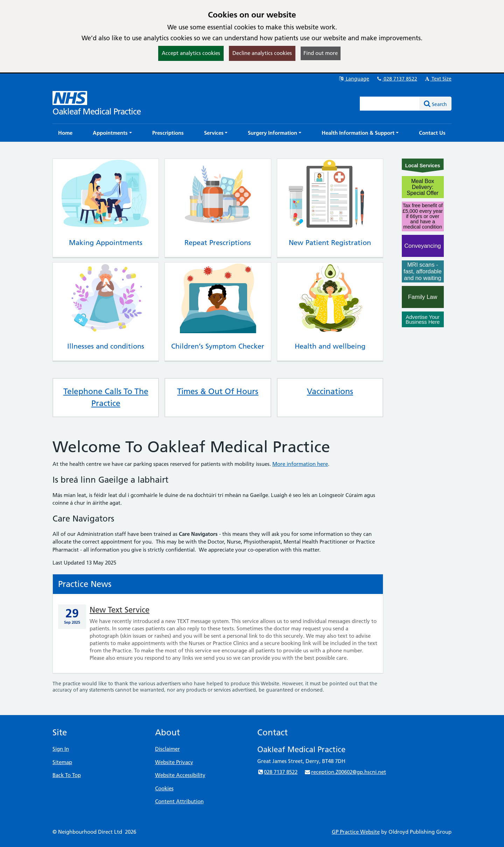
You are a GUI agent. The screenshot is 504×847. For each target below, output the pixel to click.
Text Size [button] (438, 79)
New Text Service (120, 610)
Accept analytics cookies (191, 53)
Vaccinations (330, 391)
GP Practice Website (356, 832)
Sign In (61, 749)
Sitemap (62, 762)
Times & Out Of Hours (218, 391)
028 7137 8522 (397, 79)
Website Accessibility (180, 775)
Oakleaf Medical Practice (97, 111)
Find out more (321, 53)
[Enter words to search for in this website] (390, 104)
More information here (300, 464)
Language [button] (354, 79)
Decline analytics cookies (262, 53)
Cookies (164, 788)
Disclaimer (167, 749)
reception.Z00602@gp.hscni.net (345, 772)
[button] (112, 133)
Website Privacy (174, 762)
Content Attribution (179, 801)
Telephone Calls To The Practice (106, 397)
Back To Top (67, 775)
